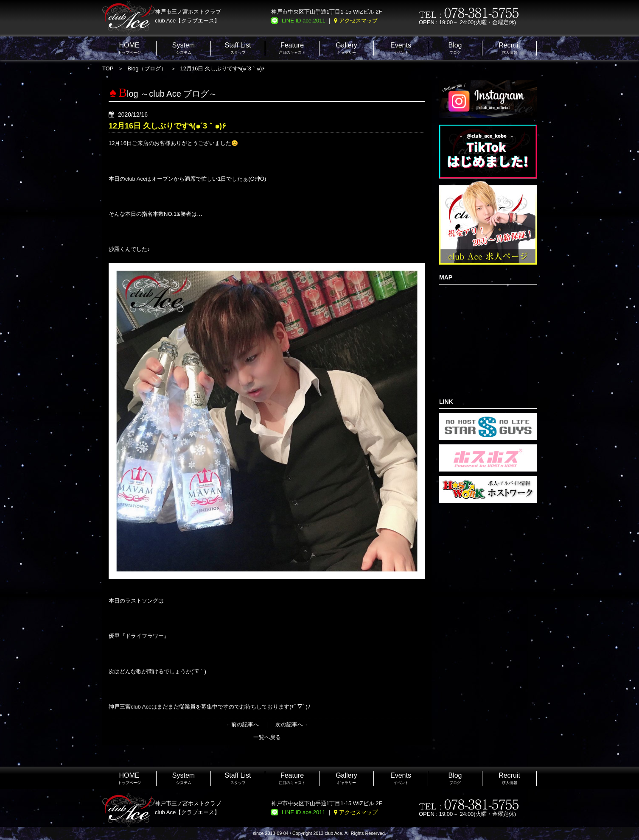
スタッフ (238, 48)
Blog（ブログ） (147, 68)
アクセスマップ (358, 21)
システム (184, 48)
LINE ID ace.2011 (304, 21)
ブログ (455, 48)
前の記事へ (245, 724)
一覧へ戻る (267, 737)
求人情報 (509, 48)
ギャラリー (346, 48)
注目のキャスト (292, 48)
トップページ (129, 48)
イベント (401, 48)
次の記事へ (289, 724)
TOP (108, 68)
